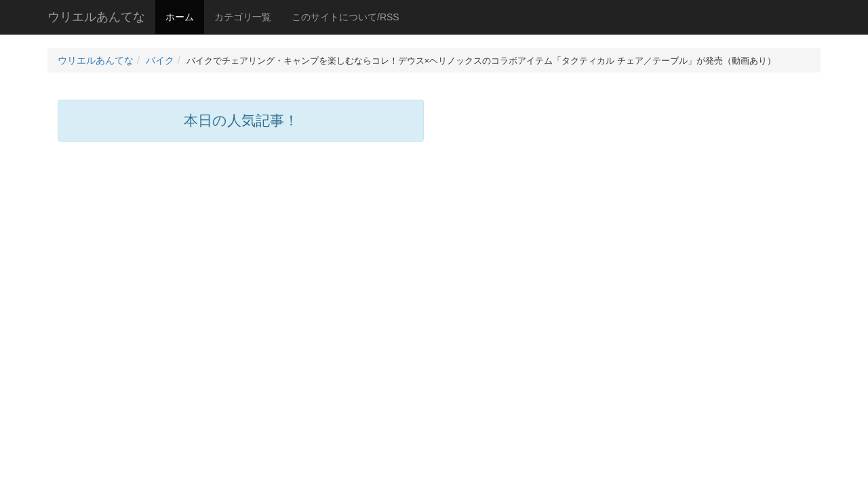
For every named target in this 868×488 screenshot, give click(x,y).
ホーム (180, 17)
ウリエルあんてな (96, 17)
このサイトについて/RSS (346, 17)
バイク (160, 60)
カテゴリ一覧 (243, 17)
